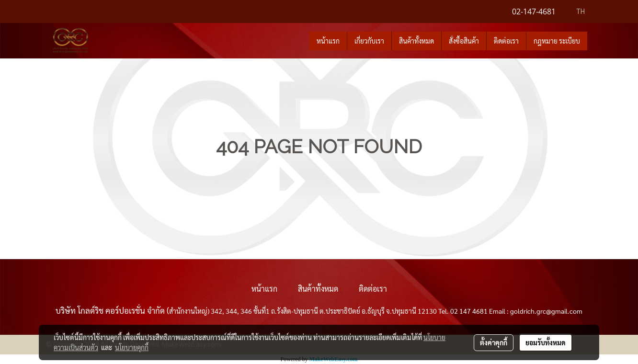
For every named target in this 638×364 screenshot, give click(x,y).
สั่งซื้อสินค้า (464, 41)
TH (575, 11)
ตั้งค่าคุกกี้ (494, 342)
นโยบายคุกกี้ (132, 347)
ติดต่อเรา (506, 41)
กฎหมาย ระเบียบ (557, 41)
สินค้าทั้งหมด (416, 41)
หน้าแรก (328, 41)
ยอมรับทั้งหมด (546, 342)
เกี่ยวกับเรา (369, 41)
